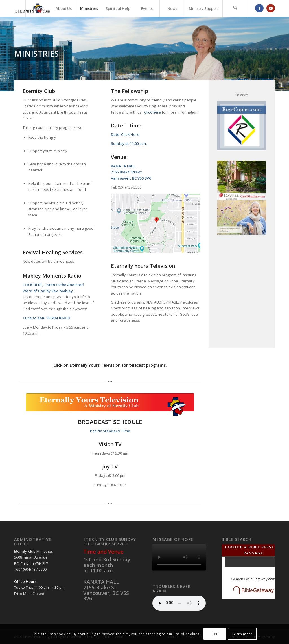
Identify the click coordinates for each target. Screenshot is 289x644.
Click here (153, 112)
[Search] (235, 8)
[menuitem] (38, 8)
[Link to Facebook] (259, 8)
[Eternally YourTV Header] (110, 405)
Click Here (130, 134)
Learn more (242, 634)
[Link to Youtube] (271, 8)
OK (215, 634)
